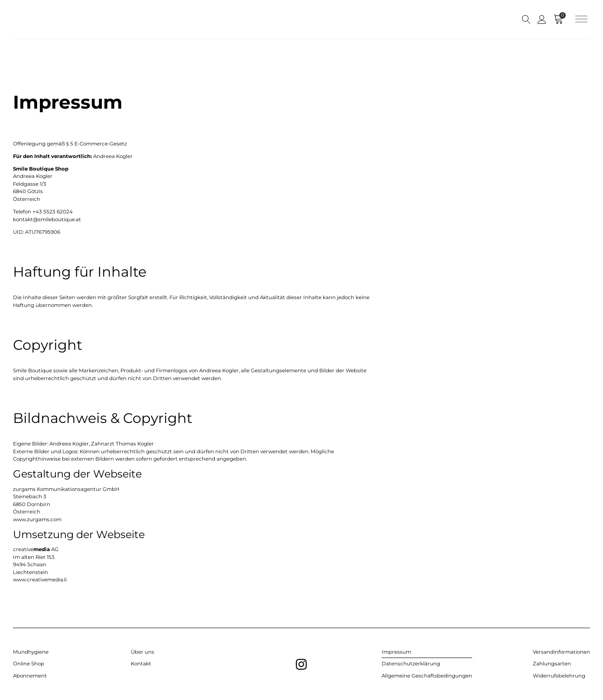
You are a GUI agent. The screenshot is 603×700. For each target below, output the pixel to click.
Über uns (143, 652)
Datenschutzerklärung (411, 664)
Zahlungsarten (552, 664)
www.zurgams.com (37, 519)
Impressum (396, 652)
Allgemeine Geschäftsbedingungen (427, 676)
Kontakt (141, 664)
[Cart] (559, 19)
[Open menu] (581, 19)
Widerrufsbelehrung (559, 676)
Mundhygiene (31, 652)
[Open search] (526, 19)
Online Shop (29, 664)
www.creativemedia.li (40, 580)
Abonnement (30, 676)
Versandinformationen (561, 652)
